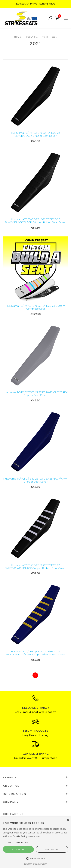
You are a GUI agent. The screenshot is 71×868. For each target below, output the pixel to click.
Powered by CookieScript (35, 864)
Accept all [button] (18, 849)
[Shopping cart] (58, 18)
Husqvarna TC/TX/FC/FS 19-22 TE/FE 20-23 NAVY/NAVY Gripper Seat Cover (35, 480)
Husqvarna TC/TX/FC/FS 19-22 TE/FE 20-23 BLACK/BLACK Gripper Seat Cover (36, 134)
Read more (34, 836)
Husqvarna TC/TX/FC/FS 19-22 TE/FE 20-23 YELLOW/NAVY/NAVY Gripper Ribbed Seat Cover (36, 653)
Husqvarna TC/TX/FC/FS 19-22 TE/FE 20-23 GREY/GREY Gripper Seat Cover (35, 394)
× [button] (68, 820)
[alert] (35, 842)
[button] (35, 859)
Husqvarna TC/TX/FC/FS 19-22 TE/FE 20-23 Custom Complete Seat (35, 307)
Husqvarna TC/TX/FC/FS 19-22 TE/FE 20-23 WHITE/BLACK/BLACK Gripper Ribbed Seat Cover (36, 567)
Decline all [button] (52, 849)
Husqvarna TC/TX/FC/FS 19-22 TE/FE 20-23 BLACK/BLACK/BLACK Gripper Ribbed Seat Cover (35, 221)
